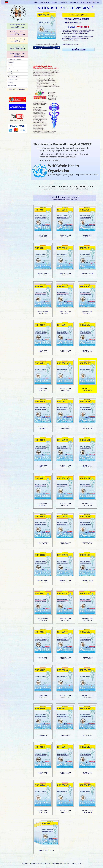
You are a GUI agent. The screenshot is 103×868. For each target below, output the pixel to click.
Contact (79, 863)
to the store (79, 49)
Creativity (10, 83)
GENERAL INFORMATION (17, 89)
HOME (36, 2)
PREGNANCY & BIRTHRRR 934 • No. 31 (43, 620)
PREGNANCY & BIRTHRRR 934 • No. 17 (65, 428)
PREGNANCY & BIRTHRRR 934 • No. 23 (65, 504)
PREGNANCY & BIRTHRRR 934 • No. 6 (87, 274)
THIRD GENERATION (17, 40)
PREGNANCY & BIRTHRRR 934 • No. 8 (65, 313)
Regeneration (11, 68)
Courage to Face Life (13, 71)
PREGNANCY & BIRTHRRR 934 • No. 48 (87, 811)
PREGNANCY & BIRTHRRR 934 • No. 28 (43, 581)
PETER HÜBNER (45, 2)
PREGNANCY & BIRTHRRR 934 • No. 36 (87, 658)
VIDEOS (89, 2)
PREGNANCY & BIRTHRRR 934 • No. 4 (43, 274)
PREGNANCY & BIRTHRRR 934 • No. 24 (87, 504)
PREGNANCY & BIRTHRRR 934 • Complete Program (46, 850)
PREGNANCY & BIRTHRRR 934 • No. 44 (65, 773)
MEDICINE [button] (64, 2)
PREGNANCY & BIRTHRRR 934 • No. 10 (43, 351)
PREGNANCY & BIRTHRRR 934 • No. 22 (43, 504)
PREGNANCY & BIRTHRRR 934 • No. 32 (65, 620)
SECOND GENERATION (17, 33)
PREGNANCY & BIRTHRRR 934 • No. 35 (65, 658)
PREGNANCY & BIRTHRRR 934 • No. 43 (43, 773)
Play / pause (35, 47)
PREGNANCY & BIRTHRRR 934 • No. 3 (87, 236)
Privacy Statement (64, 863)
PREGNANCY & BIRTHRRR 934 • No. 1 (43, 236)
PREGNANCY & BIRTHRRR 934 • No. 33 (87, 620)
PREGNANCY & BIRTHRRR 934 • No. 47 (65, 811)
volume (58, 47)
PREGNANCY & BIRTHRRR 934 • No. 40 (43, 735)
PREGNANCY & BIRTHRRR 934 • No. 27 (87, 543)
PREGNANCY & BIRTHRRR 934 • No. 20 (65, 466)
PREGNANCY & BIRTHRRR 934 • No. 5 (65, 274)
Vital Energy (11, 62)
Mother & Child (12, 86)
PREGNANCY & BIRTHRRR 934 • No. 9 (87, 313)
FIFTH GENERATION (17, 55)
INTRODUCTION (15, 59)
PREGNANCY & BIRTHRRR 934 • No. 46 (43, 811)
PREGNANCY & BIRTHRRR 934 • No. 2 (65, 236)
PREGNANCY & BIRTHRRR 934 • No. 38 (65, 696)
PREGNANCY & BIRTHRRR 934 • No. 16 (43, 428)
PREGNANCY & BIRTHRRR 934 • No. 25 (43, 543)
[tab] (17, 26)
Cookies (73, 863)
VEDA (82, 2)
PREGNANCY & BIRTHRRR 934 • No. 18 (87, 428)
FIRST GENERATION (17, 26)
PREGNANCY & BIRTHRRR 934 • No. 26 (65, 543)
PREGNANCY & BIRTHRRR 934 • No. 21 (87, 466)
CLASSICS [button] (55, 2)
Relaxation (11, 74)
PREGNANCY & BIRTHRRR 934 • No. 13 (43, 389)
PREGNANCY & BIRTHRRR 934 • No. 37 (43, 696)
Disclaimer (55, 863)
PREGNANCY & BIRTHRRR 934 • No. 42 (87, 735)
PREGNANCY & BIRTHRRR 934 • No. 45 (87, 773)
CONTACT (96, 2)
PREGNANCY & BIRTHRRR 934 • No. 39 (87, 696)
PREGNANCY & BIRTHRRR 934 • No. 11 (65, 351)
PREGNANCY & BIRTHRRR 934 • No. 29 (65, 581)
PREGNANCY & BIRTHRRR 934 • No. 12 (87, 351)
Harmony (10, 65)
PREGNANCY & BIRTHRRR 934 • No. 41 (65, 735)
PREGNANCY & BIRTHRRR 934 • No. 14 (65, 389)
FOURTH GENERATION (17, 48)
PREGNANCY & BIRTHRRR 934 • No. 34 (43, 658)
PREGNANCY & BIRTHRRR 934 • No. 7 (43, 313)
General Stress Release (14, 77)
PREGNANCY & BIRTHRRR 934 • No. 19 (43, 466)
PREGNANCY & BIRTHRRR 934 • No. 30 (87, 581)
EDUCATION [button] (74, 2)
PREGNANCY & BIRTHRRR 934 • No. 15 (87, 389)
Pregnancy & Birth (12, 80)
